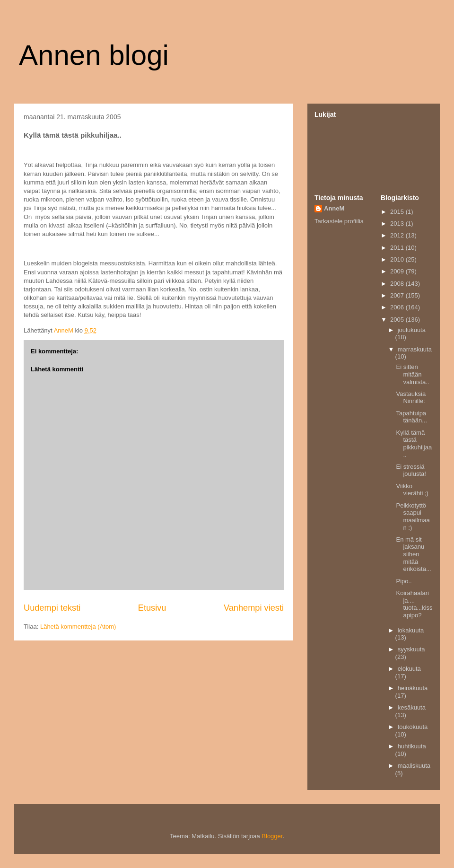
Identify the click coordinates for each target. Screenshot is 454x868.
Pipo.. (404, 581)
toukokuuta (413, 727)
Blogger (272, 836)
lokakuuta (411, 630)
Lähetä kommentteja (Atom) (78, 627)
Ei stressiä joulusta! (411, 470)
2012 (398, 235)
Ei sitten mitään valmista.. (412, 374)
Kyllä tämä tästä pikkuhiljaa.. (414, 444)
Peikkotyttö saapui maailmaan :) (413, 517)
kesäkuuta (412, 707)
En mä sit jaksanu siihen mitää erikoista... (413, 554)
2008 (398, 284)
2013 (398, 224)
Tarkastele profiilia (339, 221)
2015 (398, 212)
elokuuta (409, 669)
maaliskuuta (414, 766)
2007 (398, 295)
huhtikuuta (412, 746)
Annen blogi (94, 55)
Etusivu (152, 608)
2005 (398, 320)
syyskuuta (411, 649)
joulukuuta (412, 330)
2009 (398, 271)
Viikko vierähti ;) (412, 490)
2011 (398, 248)
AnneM (334, 208)
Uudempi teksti (52, 608)
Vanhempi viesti (254, 608)
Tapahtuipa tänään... (411, 417)
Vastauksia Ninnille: (411, 398)
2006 (398, 307)
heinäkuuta (413, 688)
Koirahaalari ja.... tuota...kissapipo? (414, 604)
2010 (398, 259)
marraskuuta (415, 349)
